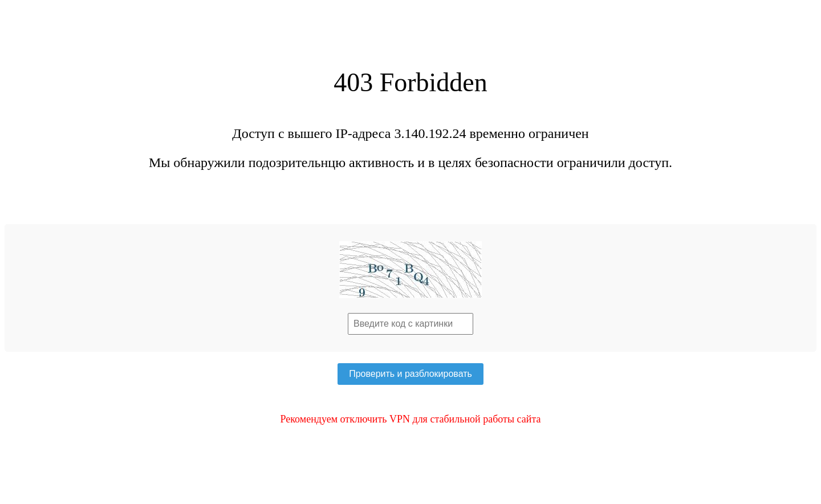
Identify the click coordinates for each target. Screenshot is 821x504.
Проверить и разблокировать (410, 374)
